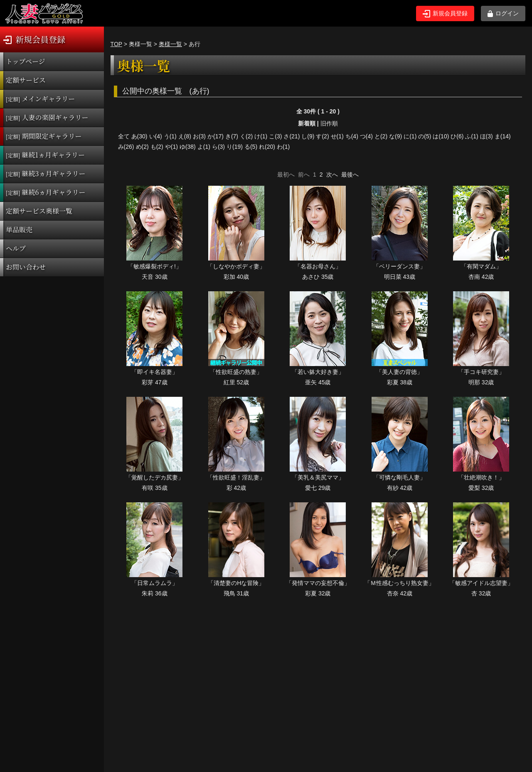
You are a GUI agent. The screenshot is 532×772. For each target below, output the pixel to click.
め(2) (142, 147)
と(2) (381, 136)
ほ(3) (486, 136)
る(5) (251, 147)
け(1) (261, 136)
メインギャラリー (40, 99)
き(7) (232, 136)
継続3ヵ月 (46, 173)
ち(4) (352, 136)
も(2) (157, 147)
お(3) (199, 136)
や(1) (171, 147)
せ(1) (337, 136)
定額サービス (26, 80)
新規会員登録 (445, 14)
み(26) (126, 147)
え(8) (185, 136)
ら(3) (218, 147)
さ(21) (292, 136)
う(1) (170, 136)
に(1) (410, 136)
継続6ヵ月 (46, 192)
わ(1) (283, 147)
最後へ (350, 175)
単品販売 (19, 230)
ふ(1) (472, 136)
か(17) (216, 136)
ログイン (503, 14)
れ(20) (267, 147)
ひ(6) (457, 136)
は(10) (441, 136)
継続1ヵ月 (45, 155)
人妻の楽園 (47, 117)
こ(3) (275, 136)
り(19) (235, 147)
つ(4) (366, 136)
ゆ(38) (188, 147)
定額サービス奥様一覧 (39, 211)
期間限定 (44, 136)
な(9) (395, 136)
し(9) (308, 136)
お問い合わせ (26, 267)
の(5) (425, 136)
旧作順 (329, 123)
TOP (116, 44)
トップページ (26, 61)
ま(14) (503, 136)
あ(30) (139, 136)
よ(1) (204, 147)
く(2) (246, 136)
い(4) (156, 136)
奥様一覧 (170, 44)
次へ (332, 175)
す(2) (322, 136)
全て (124, 136)
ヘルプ (16, 248)
